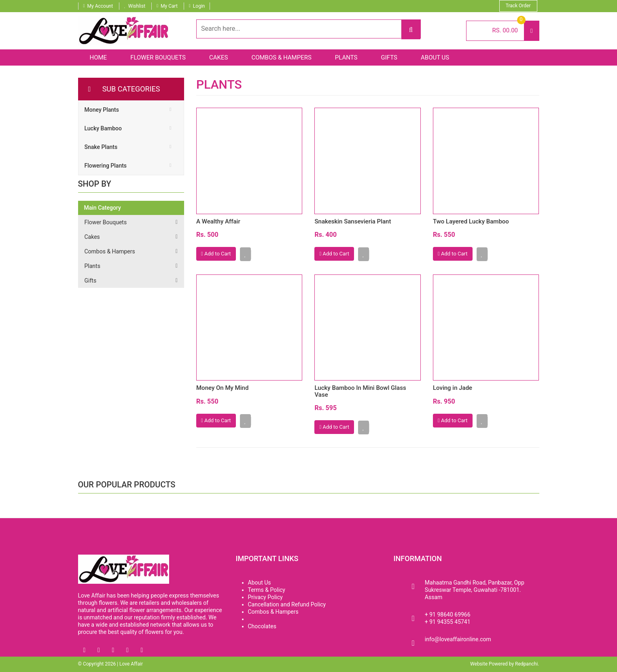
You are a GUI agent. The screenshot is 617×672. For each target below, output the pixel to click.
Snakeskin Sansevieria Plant (353, 221)
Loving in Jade (453, 388)
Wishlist (137, 6)
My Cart (169, 6)
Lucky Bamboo (103, 128)
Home (99, 57)
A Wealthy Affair (218, 221)
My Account (100, 6)
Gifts (389, 57)
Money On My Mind (222, 388)
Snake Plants (101, 147)
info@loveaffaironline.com (458, 639)
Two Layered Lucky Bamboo (471, 221)
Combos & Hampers (281, 57)
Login (199, 6)
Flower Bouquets (158, 57)
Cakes (218, 57)
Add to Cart (216, 254)
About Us (435, 57)
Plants (346, 57)
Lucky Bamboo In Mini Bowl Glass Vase (360, 391)
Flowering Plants (106, 166)
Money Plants (102, 110)
